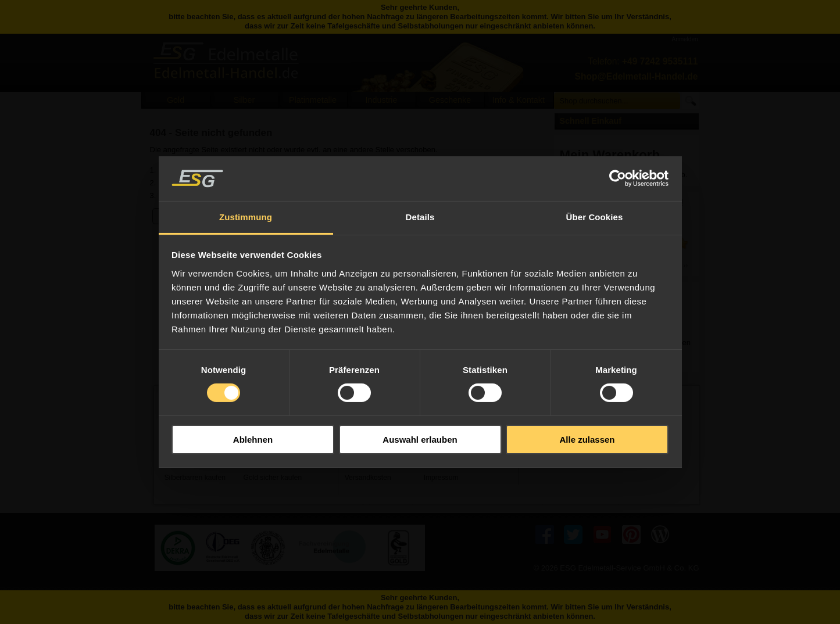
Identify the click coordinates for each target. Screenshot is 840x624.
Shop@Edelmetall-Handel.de (637, 76)
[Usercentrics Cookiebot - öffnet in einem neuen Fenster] (618, 178)
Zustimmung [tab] (246, 217)
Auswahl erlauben (420, 440)
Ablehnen (253, 440)
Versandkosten (368, 478)
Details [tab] (420, 217)
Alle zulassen (587, 440)
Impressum (441, 478)
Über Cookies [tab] (595, 217)
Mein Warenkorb (610, 155)
